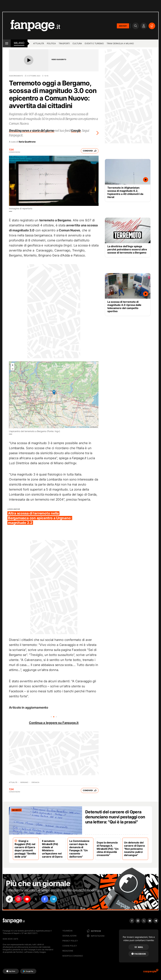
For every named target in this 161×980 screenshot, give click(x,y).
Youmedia (67, 931)
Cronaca (35, 782)
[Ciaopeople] (151, 972)
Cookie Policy (70, 946)
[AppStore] (11, 971)
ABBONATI (123, 26)
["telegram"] (53, 899)
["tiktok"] (9, 899)
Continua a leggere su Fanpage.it (54, 723)
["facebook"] (45, 899)
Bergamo (24, 782)
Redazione (68, 951)
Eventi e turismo (94, 43)
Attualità (39, 43)
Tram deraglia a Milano (120, 43)
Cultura (77, 43)
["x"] (36, 899)
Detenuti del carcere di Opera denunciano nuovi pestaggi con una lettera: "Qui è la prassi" (115, 817)
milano (19, 43)
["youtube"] (27, 899)
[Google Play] (28, 971)
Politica (51, 43)
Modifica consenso (73, 956)
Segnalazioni (69, 936)
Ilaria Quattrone (27, 142)
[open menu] (7, 43)
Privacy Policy (70, 941)
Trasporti (64, 43)
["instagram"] (18, 899)
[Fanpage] (14, 921)
